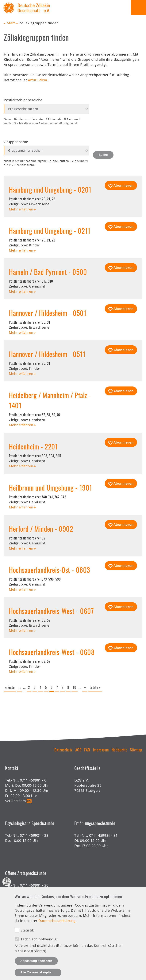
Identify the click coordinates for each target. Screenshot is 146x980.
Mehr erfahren (21, 209)
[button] (121, 185)
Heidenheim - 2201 (33, 446)
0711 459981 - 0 (33, 780)
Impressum (101, 750)
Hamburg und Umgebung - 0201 (50, 189)
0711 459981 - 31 (103, 835)
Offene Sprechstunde (23, 890)
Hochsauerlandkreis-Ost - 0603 (50, 570)
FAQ (87, 750)
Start (11, 23)
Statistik (27, 939)
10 (75, 687)
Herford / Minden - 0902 (41, 529)
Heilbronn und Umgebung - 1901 (51, 487)
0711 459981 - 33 (34, 835)
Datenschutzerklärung (57, 929)
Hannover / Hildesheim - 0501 (48, 313)
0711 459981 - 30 (34, 885)
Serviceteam (15, 801)
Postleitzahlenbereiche (23, 100)
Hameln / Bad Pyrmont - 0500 (48, 272)
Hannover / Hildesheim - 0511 (47, 354)
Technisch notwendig (38, 947)
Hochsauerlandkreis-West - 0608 (52, 652)
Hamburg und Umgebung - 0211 (50, 231)
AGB (78, 750)
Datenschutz (63, 750)
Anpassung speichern (36, 969)
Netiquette (119, 750)
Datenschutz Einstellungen (7, 890)
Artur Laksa (37, 80)
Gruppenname (16, 142)
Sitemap (136, 750)
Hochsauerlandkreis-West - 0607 (51, 611)
